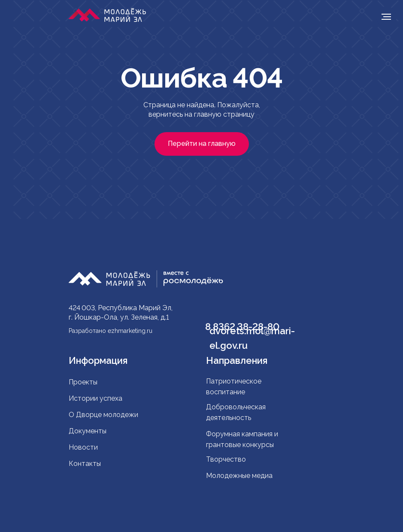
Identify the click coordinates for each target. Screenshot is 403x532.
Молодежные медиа (240, 476)
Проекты (83, 382)
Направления (237, 360)
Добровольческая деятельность (236, 412)
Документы (88, 431)
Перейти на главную (202, 144)
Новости (83, 447)
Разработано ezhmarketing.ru (111, 331)
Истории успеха (95, 398)
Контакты (85, 464)
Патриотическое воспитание (234, 387)
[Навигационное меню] (386, 17)
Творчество (226, 459)
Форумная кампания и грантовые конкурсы (242, 439)
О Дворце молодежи (103, 415)
